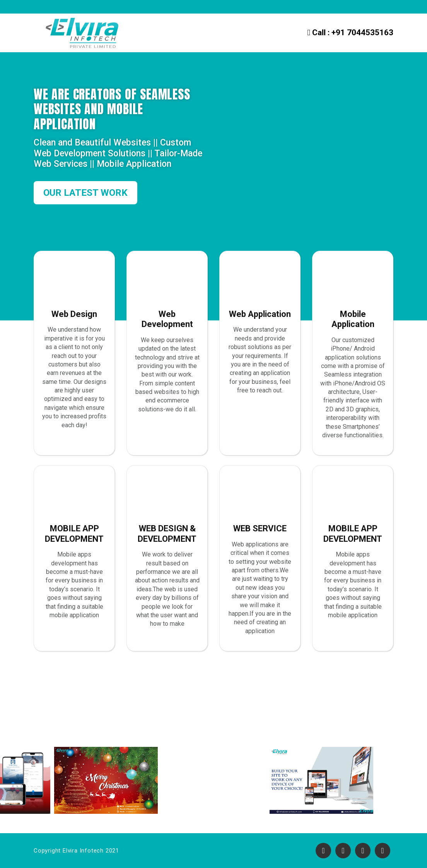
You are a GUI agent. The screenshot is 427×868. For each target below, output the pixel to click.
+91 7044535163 (350, 33)
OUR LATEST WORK (85, 193)
